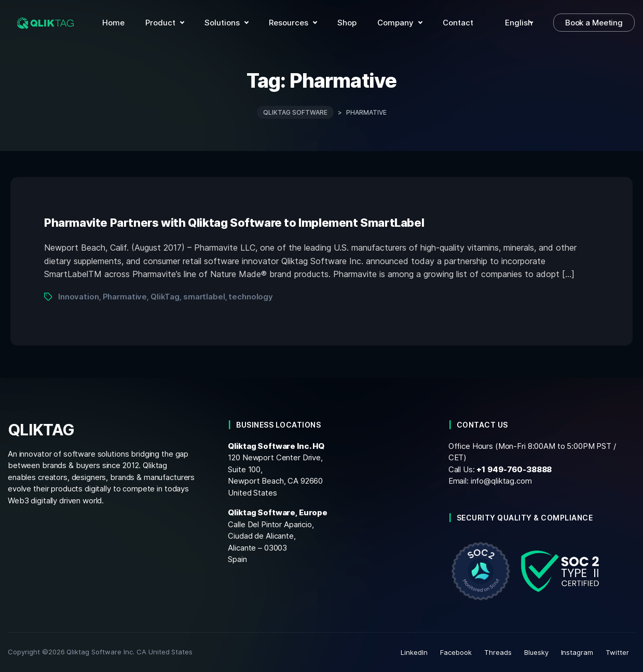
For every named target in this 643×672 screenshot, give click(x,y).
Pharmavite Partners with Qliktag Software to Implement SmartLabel (234, 223)
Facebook (456, 652)
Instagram (577, 652)
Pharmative (125, 297)
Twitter (617, 652)
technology (251, 297)
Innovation (79, 297)
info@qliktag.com (501, 481)
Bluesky (536, 652)
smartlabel (204, 297)
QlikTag (165, 297)
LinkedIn (414, 652)
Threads (498, 652)
